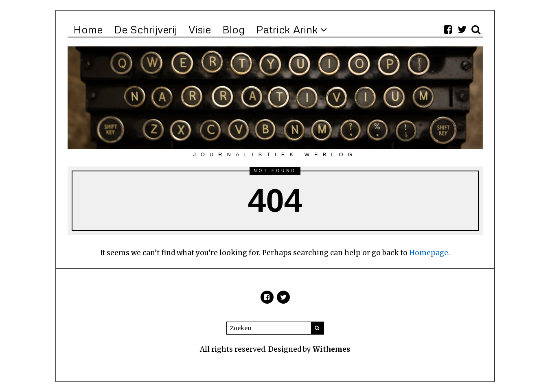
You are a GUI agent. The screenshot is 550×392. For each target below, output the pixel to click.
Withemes (331, 349)
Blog (233, 29)
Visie (200, 29)
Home (88, 29)
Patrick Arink (287, 29)
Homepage (429, 253)
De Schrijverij (146, 29)
